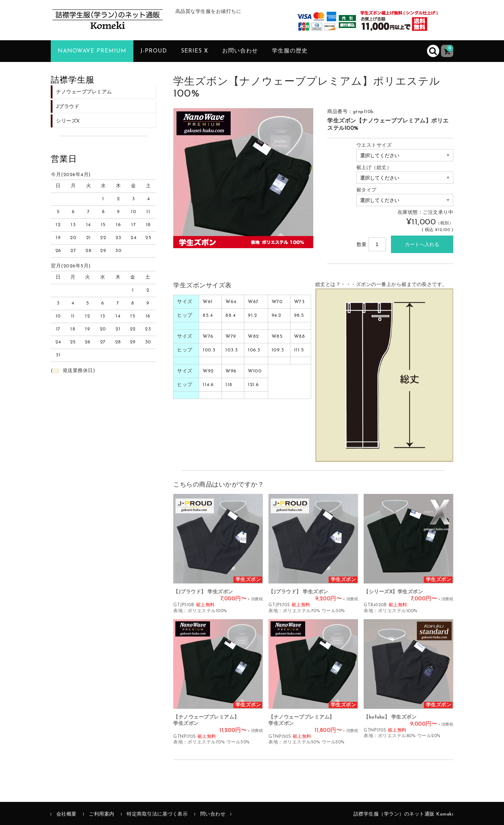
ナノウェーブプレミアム (84, 92)
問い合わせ (213, 814)
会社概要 (66, 814)
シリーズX (68, 121)
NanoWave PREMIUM (92, 51)
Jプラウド (68, 106)
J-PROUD (154, 51)
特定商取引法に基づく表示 (157, 814)
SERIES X (195, 51)
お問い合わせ (240, 51)
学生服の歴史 (290, 51)
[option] (243, 178)
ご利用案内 (102, 814)
